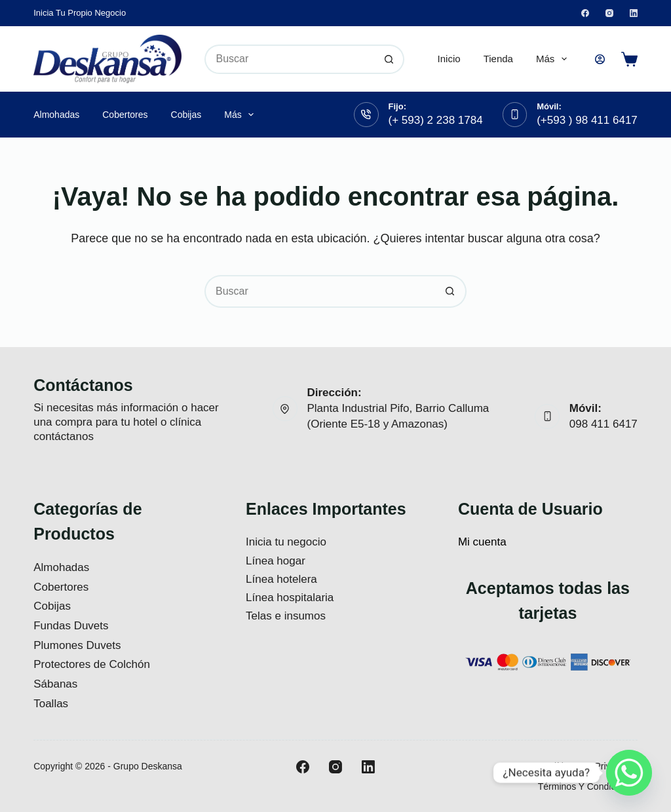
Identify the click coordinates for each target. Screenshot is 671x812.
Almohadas (56, 115)
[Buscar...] (290, 59)
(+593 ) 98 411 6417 (587, 120)
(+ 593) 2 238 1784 (436, 120)
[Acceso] (600, 59)
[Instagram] (609, 13)
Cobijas (186, 115)
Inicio (449, 59)
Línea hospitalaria (290, 598)
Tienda (498, 59)
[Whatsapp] (629, 773)
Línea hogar (276, 561)
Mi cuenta (482, 542)
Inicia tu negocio (286, 542)
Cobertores (125, 115)
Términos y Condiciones (588, 786)
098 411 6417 (604, 424)
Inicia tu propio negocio (80, 13)
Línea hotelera (281, 579)
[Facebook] (585, 13)
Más (554, 59)
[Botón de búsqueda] (390, 59)
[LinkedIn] (634, 13)
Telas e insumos (286, 616)
